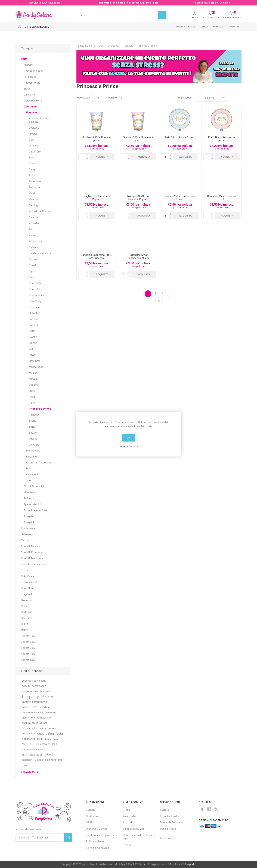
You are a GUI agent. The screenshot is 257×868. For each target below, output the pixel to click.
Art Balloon (30, 77)
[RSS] (216, 809)
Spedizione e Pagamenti (100, 835)
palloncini (49, 755)
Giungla (33, 343)
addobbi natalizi (30, 691)
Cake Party (35, 301)
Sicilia (32, 158)
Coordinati (30, 107)
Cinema (33, 217)
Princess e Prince (40, 409)
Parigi (32, 170)
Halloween (27, 534)
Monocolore (33, 451)
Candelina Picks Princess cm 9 (222, 198)
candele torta (30, 707)
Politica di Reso (95, 841)
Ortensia (34, 146)
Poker (32, 403)
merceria (41, 749)
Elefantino (35, 313)
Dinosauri (34, 307)
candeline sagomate (32, 713)
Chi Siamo (92, 816)
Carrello (165, 810)
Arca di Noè (36, 241)
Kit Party (28, 65)
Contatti (233, 27)
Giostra (33, 337)
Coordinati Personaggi (39, 463)
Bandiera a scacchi (40, 253)
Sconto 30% (28, 648)
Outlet (24, 624)
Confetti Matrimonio (33, 558)
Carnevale (27, 618)
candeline (44, 707)
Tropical (33, 134)
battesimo (46, 691)
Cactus (33, 259)
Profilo (195, 18)
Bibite (27, 89)
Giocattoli (27, 600)
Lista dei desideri (170, 816)
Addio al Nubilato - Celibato (40, 120)
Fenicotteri (35, 187)
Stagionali (27, 594)
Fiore (32, 391)
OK (128, 438)
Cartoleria (27, 612)
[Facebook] (202, 809)
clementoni (28, 718)
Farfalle (33, 319)
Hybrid (32, 193)
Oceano (33, 385)
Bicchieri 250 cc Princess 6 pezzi (138, 139)
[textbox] (117, 15)
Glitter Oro (35, 152)
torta (24, 765)
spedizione (99, 149)
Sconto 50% (28, 660)
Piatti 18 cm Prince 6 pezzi (180, 137)
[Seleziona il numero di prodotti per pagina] (99, 98)
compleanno (44, 718)
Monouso (29, 492)
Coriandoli (35, 289)
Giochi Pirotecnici (34, 487)
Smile (32, 427)
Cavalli (33, 265)
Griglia (232, 98)
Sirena (32, 421)
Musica (33, 373)
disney (48, 739)
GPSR (89, 822)
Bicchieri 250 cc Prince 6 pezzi (97, 139)
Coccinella (35, 283)
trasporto (190, 864)
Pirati (32, 397)
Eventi (24, 570)
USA (31, 140)
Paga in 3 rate (168, 829)
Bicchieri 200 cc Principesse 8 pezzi (180, 198)
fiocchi (33, 744)
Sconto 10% (28, 636)
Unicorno (34, 445)
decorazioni (29, 734)
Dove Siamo (167, 838)
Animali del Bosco (39, 211)
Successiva (170, 294)
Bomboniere (28, 528)
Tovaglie (28, 516)
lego (55, 744)
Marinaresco (36, 367)
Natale (25, 630)
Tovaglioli (29, 522)
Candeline (29, 95)
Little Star (34, 361)
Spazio (33, 433)
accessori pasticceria (34, 681)
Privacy (127, 845)
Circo (32, 277)
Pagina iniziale (186, 27)
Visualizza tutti (31, 772)
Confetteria (28, 588)
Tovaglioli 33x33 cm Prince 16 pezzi (97, 198)
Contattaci (225, 3)
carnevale (50, 712)
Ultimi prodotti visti (134, 829)
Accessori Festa (33, 71)
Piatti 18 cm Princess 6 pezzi (222, 139)
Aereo (32, 235)
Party (24, 59)
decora (52, 728)
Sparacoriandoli (33, 504)
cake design (47, 697)
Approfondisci (129, 446)
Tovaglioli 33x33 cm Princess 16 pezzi (138, 198)
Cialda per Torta (33, 101)
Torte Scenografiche (35, 510)
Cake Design (28, 576)
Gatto (32, 331)
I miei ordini (130, 816)
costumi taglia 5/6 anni (35, 723)
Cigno (32, 271)
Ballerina (34, 247)
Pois (29, 469)
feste (25, 744)
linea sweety (28, 749)
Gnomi (33, 164)
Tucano (33, 439)
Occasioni (32, 475)
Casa (24, 606)
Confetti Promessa (32, 552)
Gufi (31, 349)
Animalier (34, 223)
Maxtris (25, 540)
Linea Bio (32, 457)
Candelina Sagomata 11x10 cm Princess (96, 256)
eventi (56, 739)
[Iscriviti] (40, 837)
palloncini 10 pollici (33, 760)
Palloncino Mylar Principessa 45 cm (138, 256)
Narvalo (33, 379)
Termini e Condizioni (98, 848)
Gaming (33, 205)
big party (30, 697)
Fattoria (33, 325)
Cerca (204, 27)
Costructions (36, 295)
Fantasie (32, 113)
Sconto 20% (28, 642)
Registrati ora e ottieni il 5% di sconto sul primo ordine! (128, 3)
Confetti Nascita (30, 546)
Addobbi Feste (32, 83)
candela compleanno (34, 702)
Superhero (35, 182)
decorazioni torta (32, 739)
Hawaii (33, 355)
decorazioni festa (50, 734)
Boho (32, 176)
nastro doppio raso (32, 755)
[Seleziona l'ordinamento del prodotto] (211, 98)
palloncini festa (54, 760)
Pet (31, 229)
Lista (239, 98)
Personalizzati (29, 582)
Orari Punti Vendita (97, 829)
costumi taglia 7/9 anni (34, 728)
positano (34, 128)
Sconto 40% (28, 654)
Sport (29, 481)
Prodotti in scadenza (33, 564)
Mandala (34, 199)
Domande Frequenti (171, 822)
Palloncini (29, 498)
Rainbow (34, 415)
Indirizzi (127, 822)
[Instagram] (209, 809)
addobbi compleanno (34, 686)
